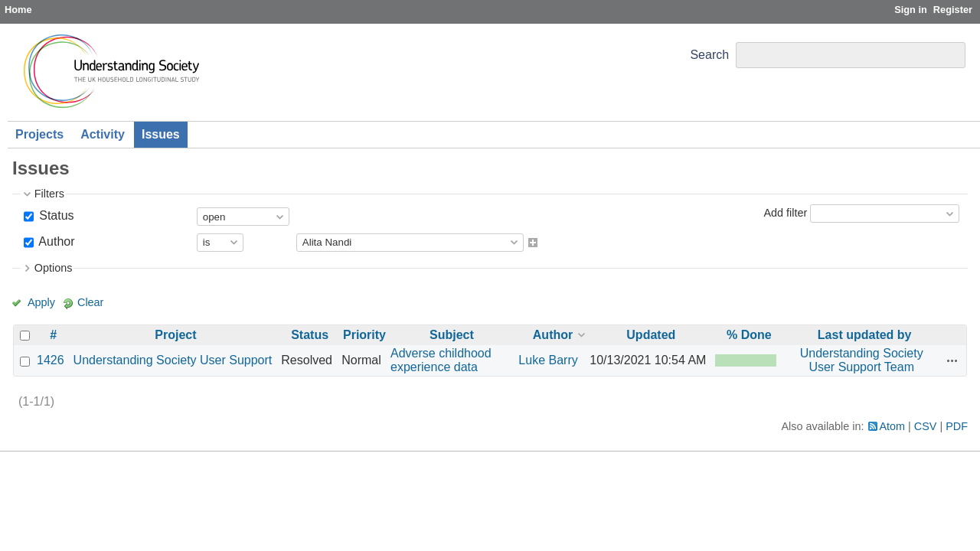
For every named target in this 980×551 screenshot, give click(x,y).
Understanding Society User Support (173, 360)
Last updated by (865, 335)
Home (18, 10)
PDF (957, 426)
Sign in (911, 10)
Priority (364, 335)
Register (953, 10)
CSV (926, 426)
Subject (452, 335)
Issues (161, 134)
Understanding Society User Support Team (862, 360)
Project (175, 335)
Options (54, 268)
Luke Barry (548, 360)
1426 (51, 360)
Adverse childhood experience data (441, 360)
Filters (49, 194)
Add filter (785, 213)
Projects (39, 134)
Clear (90, 302)
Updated (651, 335)
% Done (749, 335)
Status (55, 215)
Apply (41, 302)
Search (709, 55)
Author (56, 241)
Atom (893, 426)
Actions (952, 360)
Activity (103, 134)
